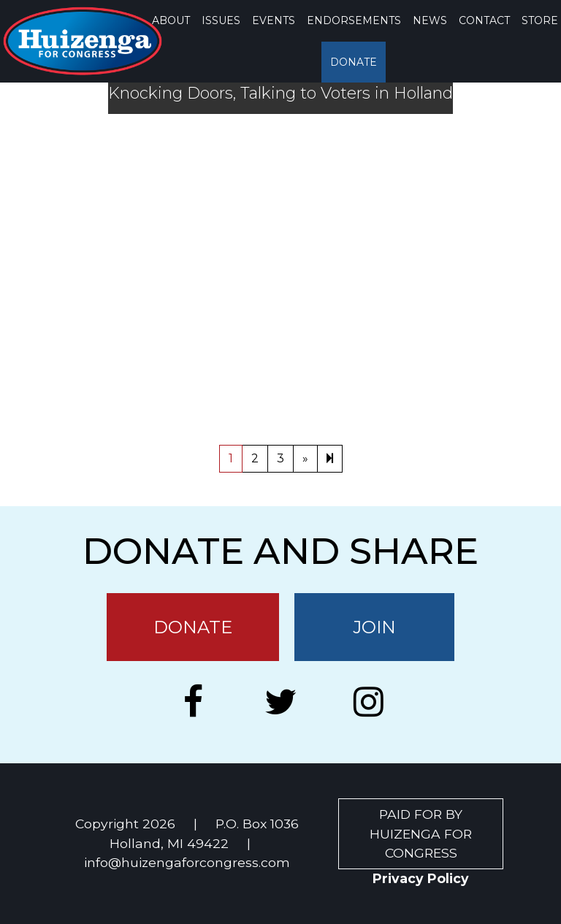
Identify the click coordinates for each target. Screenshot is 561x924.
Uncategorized (130, 400)
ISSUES (221, 20)
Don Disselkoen (427, 400)
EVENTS (274, 20)
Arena (327, 345)
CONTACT (484, 20)
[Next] (330, 459)
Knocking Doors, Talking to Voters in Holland (280, 93)
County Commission (305, 400)
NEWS (430, 20)
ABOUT (171, 20)
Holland (510, 400)
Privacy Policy (421, 878)
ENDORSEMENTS (354, 20)
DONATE (354, 62)
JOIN (374, 627)
